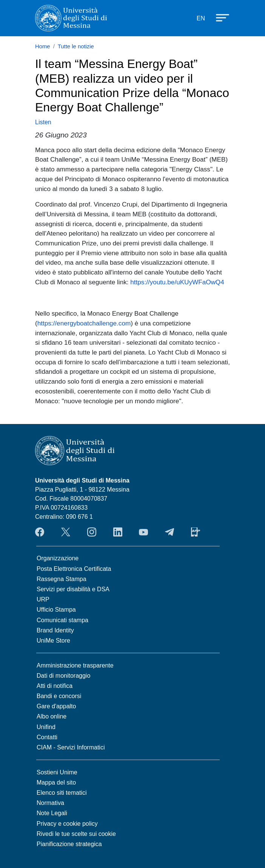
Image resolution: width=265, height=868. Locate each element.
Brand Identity (55, 630)
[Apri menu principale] (219, 17)
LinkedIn (118, 532)
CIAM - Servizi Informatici (71, 747)
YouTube (143, 532)
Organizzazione (58, 558)
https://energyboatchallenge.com (84, 323)
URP (43, 599)
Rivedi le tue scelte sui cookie (76, 834)
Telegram (169, 532)
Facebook (40, 532)
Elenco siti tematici (62, 793)
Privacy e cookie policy (67, 824)
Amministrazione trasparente (75, 665)
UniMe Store (53, 641)
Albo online (52, 716)
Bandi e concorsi (59, 696)
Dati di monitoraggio (63, 676)
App (196, 532)
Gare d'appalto (56, 706)
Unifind (46, 727)
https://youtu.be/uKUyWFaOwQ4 (177, 282)
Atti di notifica (55, 686)
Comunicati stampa (62, 620)
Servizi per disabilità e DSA (73, 589)
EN (201, 18)
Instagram (92, 532)
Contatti (47, 737)
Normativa (50, 803)
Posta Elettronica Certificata (74, 569)
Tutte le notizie (76, 46)
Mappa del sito (56, 782)
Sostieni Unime (57, 772)
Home (43, 46)
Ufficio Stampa (56, 610)
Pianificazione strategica (69, 844)
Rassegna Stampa (62, 579)
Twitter (66, 532)
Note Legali (52, 813)
